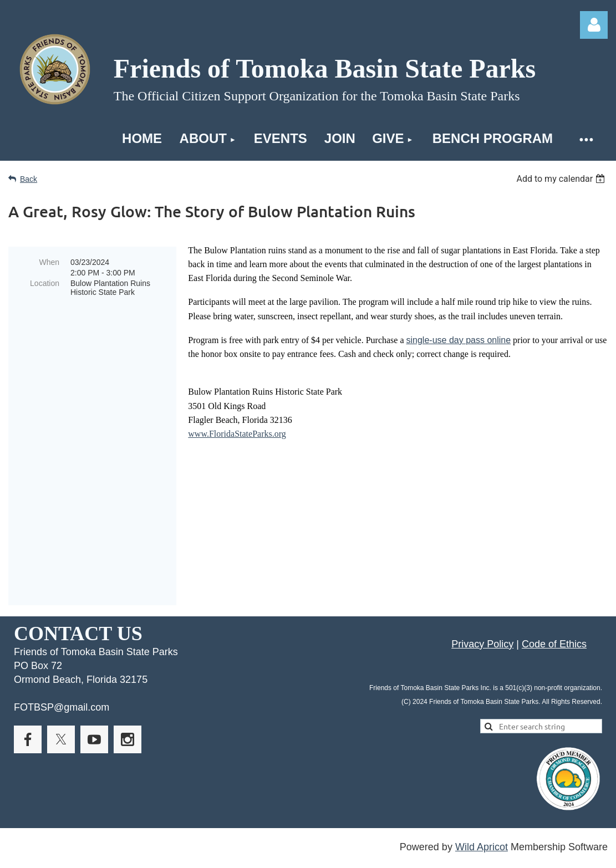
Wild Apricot (482, 784)
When (49, 262)
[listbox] (562, 179)
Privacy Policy (482, 581)
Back (29, 179)
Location (45, 283)
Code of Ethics (554, 581)
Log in (594, 25)
